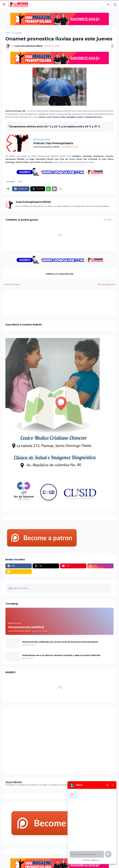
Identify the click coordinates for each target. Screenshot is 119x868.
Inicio (8, 33)
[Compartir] (111, 46)
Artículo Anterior (12, 284)
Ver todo (108, 220)
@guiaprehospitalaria (19, 588)
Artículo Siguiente (106, 284)
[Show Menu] (4, 4)
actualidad (17, 33)
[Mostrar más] (60, 189)
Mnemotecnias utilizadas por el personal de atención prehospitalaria (60, 642)
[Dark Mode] (109, 4)
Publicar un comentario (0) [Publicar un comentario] (59, 274)
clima (20, 181)
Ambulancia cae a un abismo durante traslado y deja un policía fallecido (61, 655)
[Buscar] (115, 4)
